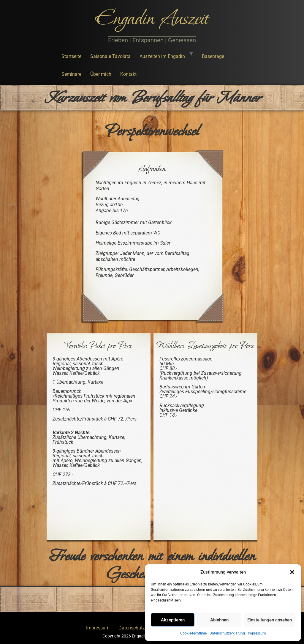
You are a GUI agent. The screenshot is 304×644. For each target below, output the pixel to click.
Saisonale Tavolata (110, 56)
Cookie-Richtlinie (193, 633)
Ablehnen (219, 620)
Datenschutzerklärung (227, 633)
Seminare (71, 74)
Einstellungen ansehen (270, 620)
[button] (292, 572)
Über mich (101, 74)
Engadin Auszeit (152, 19)
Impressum (257, 633)
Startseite (71, 56)
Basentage (213, 56)
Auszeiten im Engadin (162, 56)
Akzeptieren (173, 620)
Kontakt (128, 74)
